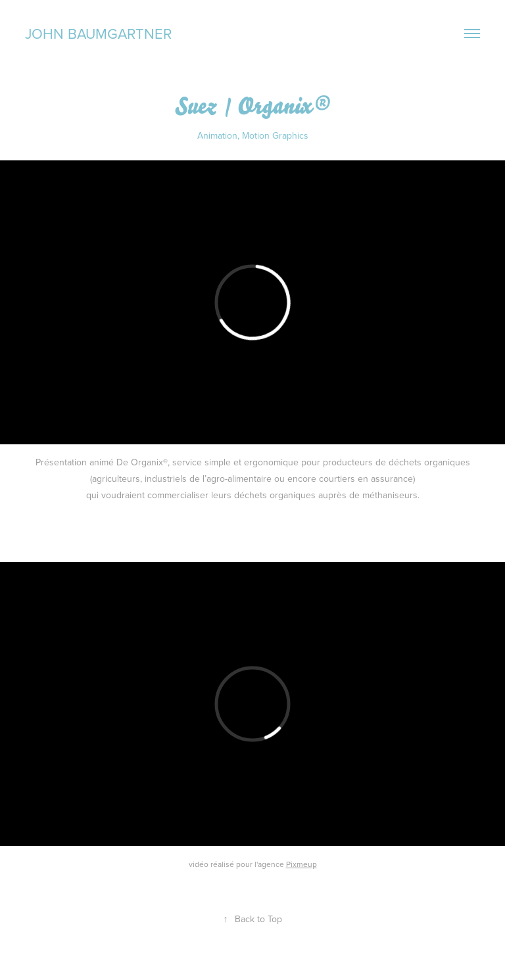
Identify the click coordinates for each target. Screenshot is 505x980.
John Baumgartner (98, 33)
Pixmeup (301, 864)
